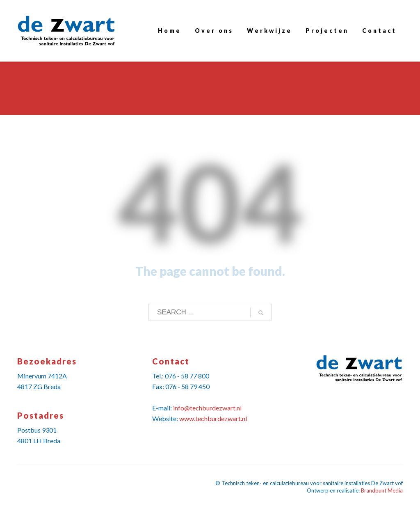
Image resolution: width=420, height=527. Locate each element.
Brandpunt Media (382, 490)
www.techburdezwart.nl (213, 418)
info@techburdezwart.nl (207, 408)
